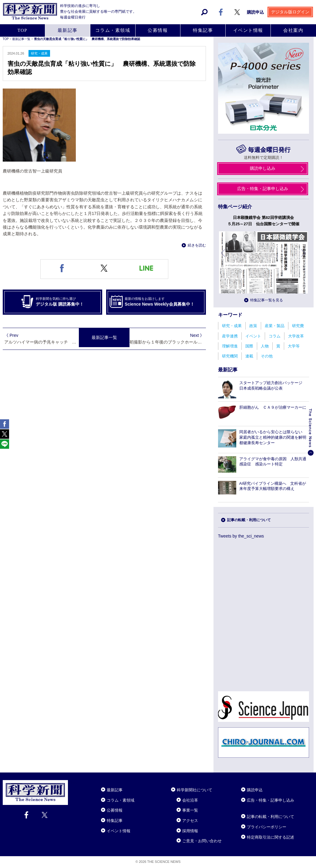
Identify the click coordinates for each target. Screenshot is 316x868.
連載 (249, 356)
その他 (267, 356)
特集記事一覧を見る (267, 300)
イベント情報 (119, 831)
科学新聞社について (195, 790)
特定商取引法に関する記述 (271, 837)
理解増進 (230, 346)
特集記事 (115, 821)
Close (73, 783)
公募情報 (115, 810)
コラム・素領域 (121, 800)
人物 (265, 346)
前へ (224, 258)
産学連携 (230, 336)
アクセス (190, 821)
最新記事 (115, 790)
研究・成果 (232, 326)
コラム (275, 336)
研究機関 (230, 356)
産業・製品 (275, 326)
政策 (253, 326)
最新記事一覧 (104, 338)
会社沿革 (190, 800)
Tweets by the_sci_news (241, 536)
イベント (253, 336)
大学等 (294, 346)
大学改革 (296, 336)
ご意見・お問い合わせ (202, 841)
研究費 (298, 326)
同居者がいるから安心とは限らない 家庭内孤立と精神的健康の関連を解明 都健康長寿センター (275, 437)
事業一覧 (190, 810)
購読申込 (255, 790)
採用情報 (190, 831)
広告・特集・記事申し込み (271, 800)
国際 (249, 346)
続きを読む (197, 245)
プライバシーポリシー (267, 827)
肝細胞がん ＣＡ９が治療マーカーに (273, 407)
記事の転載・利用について (249, 520)
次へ (304, 258)
